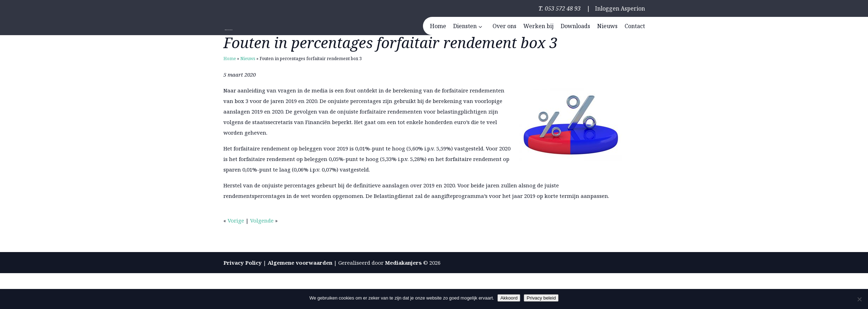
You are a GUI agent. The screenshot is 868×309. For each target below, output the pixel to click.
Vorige (236, 220)
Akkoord (509, 298)
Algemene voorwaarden (300, 263)
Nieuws (248, 59)
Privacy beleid (541, 298)
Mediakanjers (403, 263)
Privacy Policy (243, 263)
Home (230, 59)
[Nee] (859, 299)
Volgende (262, 220)
